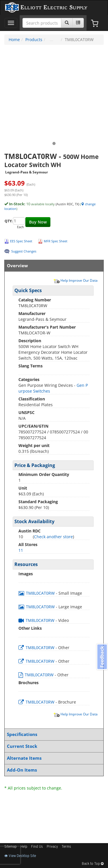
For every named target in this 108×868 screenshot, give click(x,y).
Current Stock (53, 746)
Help (24, 847)
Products (34, 40)
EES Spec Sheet (21, 241)
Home (14, 40)
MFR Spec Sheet (56, 241)
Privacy (52, 847)
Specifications (53, 734)
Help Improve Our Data (75, 280)
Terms (66, 847)
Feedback (102, 657)
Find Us (37, 847)
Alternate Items (53, 758)
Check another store (53, 537)
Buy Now (38, 222)
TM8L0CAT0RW (37, 593)
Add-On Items (53, 770)
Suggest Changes (24, 251)
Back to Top (93, 864)
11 (21, 550)
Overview (53, 266)
